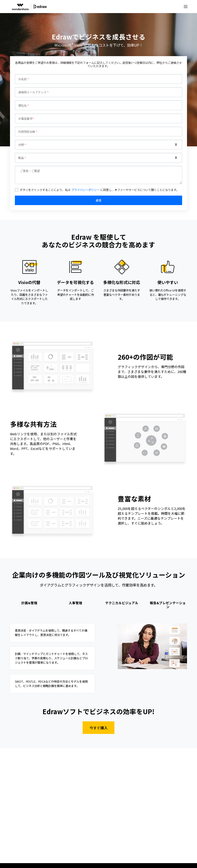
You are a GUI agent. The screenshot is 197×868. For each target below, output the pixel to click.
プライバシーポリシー (85, 190)
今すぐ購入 (98, 728)
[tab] (29, 606)
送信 (98, 200)
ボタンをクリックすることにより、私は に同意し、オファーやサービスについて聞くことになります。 (99, 190)
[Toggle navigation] (186, 7)
